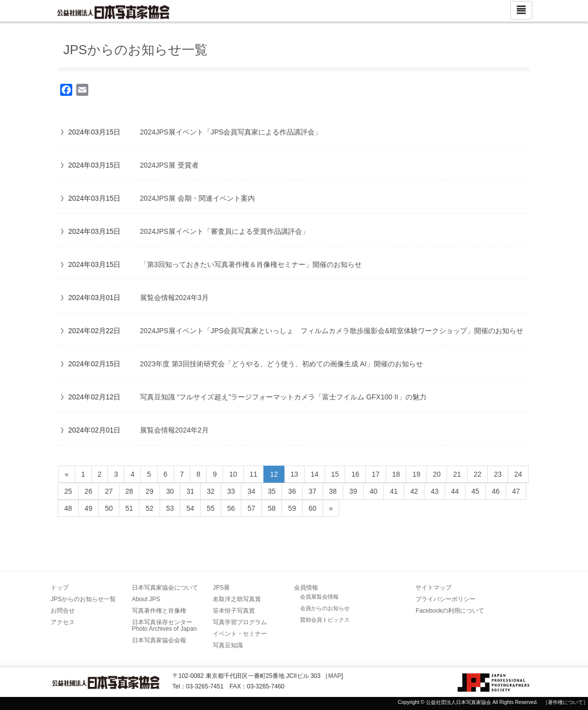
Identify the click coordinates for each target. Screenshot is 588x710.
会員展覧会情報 (319, 597)
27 (109, 491)
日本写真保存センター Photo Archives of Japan (165, 625)
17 (376, 474)
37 (313, 491)
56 (231, 508)
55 (211, 508)
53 (170, 508)
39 (353, 491)
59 (292, 508)
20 (437, 474)
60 (313, 508)
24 (518, 474)
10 (233, 474)
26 (89, 491)
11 (254, 474)
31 (190, 491)
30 (170, 491)
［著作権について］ (565, 702)
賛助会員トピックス (325, 620)
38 (333, 491)
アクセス (63, 622)
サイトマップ (433, 588)
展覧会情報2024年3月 (174, 298)
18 (396, 474)
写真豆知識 (228, 645)
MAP (335, 676)
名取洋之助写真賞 (237, 599)
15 (335, 474)
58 (272, 508)
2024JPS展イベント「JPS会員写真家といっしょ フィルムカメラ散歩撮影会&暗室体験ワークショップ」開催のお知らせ (332, 331)
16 (355, 474)
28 (129, 491)
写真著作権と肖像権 (159, 611)
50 (109, 508)
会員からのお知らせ (325, 608)
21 (457, 474)
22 (478, 474)
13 (295, 474)
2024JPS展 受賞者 (169, 165)
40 (374, 491)
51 (129, 508)
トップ (60, 588)
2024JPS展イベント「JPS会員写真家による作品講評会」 (231, 132)
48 (68, 508)
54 (190, 508)
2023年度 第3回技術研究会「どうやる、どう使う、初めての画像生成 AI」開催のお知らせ (281, 364)
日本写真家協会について (165, 588)
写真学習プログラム (240, 622)
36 (292, 491)
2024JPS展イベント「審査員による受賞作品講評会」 (225, 231)
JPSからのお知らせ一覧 (83, 599)
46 (496, 491)
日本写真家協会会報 (159, 640)
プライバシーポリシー (446, 599)
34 (251, 491)
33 (231, 491)
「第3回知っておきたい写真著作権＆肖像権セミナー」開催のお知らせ (251, 264)
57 (251, 508)
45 (476, 491)
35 (272, 491)
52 (150, 508)
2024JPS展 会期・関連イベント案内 (197, 198)
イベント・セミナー (240, 634)
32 (211, 491)
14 (315, 474)
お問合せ (63, 611)
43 (434, 491)
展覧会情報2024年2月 (174, 430)
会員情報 (306, 588)
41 (394, 491)
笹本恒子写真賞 (234, 611)
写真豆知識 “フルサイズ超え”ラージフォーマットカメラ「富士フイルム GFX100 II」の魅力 (283, 397)
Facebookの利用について (450, 611)
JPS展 (221, 588)
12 (274, 474)
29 (150, 491)
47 (516, 491)
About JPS (146, 599)
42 (414, 491)
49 (89, 508)
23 (498, 474)
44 (455, 491)
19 (416, 474)
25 (68, 491)
